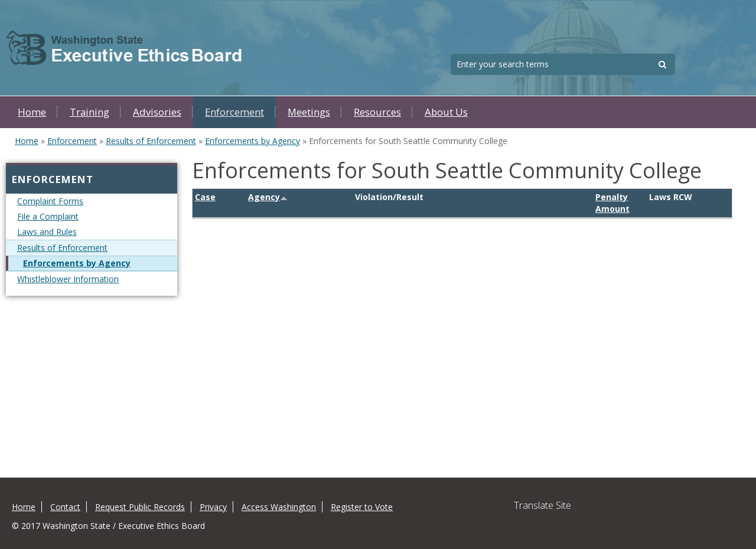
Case (205, 197)
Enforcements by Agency (252, 141)
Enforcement (234, 112)
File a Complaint (48, 216)
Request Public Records (140, 507)
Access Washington (279, 507)
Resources (377, 112)
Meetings (309, 112)
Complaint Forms (50, 201)
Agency (268, 197)
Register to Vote (362, 507)
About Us (446, 112)
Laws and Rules (47, 232)
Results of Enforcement (151, 141)
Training (89, 112)
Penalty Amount (612, 203)
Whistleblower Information (68, 279)
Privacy (213, 507)
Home (32, 112)
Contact (65, 507)
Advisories (157, 112)
